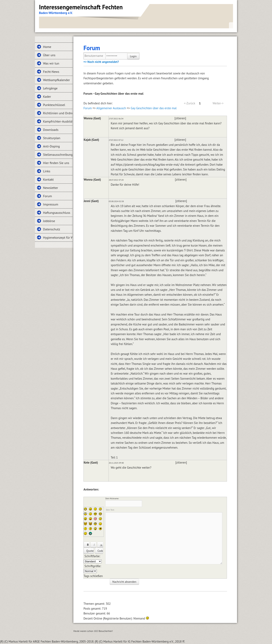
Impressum (51, 204)
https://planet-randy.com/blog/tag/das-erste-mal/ (148, 165)
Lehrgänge (50, 88)
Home (47, 47)
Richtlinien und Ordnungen (58, 113)
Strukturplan (52, 138)
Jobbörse (49, 221)
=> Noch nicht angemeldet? (101, 62)
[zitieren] (180, 118)
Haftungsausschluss (57, 213)
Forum (47, 196)
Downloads (51, 130)
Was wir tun (51, 63)
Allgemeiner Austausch (111, 108)
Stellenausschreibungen (58, 155)
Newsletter (51, 188)
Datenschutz (52, 229)
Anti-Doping (51, 146)
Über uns (49, 55)
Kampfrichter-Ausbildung (58, 121)
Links (47, 171)
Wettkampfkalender (56, 80)
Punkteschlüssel (54, 105)
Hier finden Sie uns (56, 163)
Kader (47, 96)
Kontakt (48, 179)
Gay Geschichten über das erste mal (154, 108)
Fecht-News (51, 72)
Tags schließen (93, 576)
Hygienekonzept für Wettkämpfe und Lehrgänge (58, 237)
